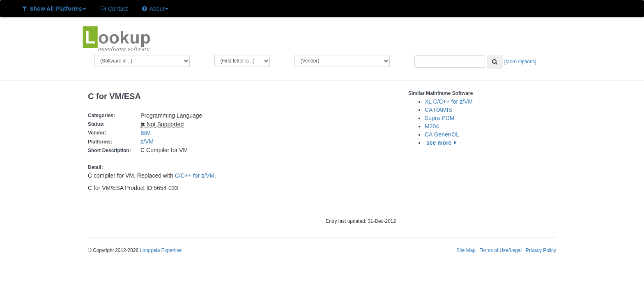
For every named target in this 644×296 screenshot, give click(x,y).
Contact (113, 9)
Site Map (466, 250)
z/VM (149, 141)
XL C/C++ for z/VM (449, 102)
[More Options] (520, 62)
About (155, 9)
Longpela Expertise (161, 250)
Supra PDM (439, 118)
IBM (146, 133)
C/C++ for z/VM (195, 176)
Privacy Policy (541, 250)
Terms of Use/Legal (501, 250)
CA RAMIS (438, 110)
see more (443, 143)
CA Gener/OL (442, 134)
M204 (432, 126)
